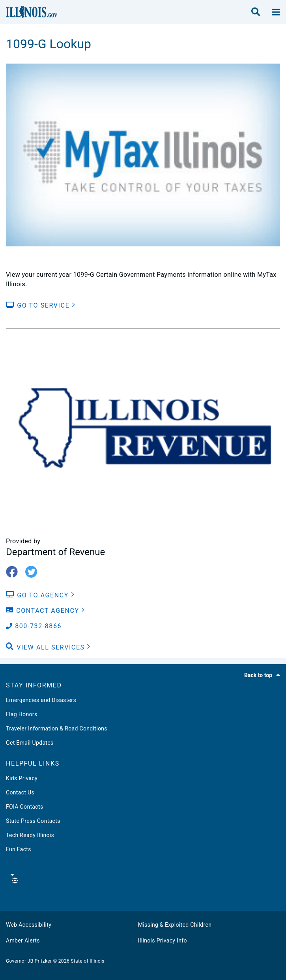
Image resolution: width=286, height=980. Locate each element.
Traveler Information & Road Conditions (57, 728)
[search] (256, 12)
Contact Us (20, 792)
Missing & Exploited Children (175, 925)
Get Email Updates (30, 743)
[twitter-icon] (34, 572)
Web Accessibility (29, 925)
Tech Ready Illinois (30, 835)
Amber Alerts (23, 941)
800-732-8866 (34, 626)
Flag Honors (22, 714)
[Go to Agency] (40, 595)
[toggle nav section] (276, 12)
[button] (48, 648)
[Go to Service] (41, 306)
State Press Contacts (33, 821)
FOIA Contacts (24, 807)
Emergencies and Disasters (41, 700)
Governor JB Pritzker (29, 961)
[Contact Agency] (46, 611)
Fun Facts (19, 849)
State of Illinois (87, 961)
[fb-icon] (15, 572)
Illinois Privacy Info (163, 941)
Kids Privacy (22, 778)
